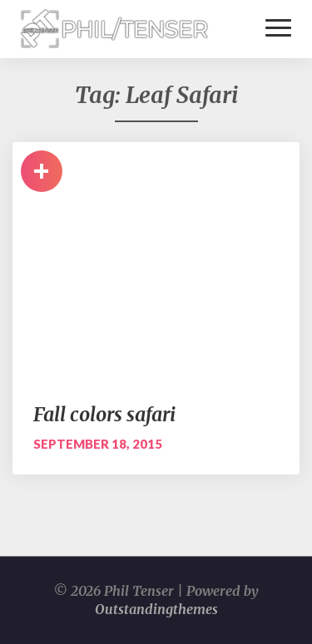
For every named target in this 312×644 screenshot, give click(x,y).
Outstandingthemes (156, 609)
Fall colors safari (104, 414)
